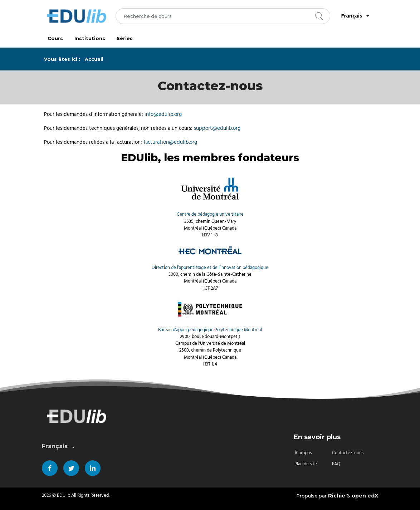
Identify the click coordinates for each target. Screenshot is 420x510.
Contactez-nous (348, 453)
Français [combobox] (356, 16)
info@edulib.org (163, 114)
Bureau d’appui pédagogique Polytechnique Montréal (210, 330)
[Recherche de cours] (223, 16)
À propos (303, 453)
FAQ (336, 464)
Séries (125, 38)
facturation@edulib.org (170, 142)
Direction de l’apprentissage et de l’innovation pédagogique (210, 268)
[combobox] (223, 16)
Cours (55, 38)
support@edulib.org (217, 128)
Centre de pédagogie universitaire (210, 214)
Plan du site (306, 464)
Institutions (90, 38)
